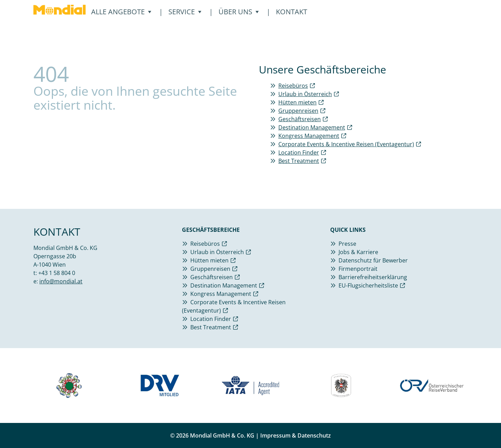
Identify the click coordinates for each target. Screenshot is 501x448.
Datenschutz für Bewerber (373, 260)
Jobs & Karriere (358, 252)
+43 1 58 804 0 (57, 273)
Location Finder (299, 152)
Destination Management (312, 127)
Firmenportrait (358, 269)
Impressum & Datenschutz (296, 435)
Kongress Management (309, 136)
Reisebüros (293, 86)
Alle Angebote (121, 12)
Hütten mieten (297, 102)
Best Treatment (299, 161)
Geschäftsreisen (300, 119)
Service (185, 12)
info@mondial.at (61, 281)
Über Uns (239, 12)
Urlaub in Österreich (305, 94)
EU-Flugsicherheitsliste (368, 285)
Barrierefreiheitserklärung (373, 277)
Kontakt (292, 12)
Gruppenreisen (298, 111)
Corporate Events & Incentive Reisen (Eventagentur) (346, 144)
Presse (347, 244)
